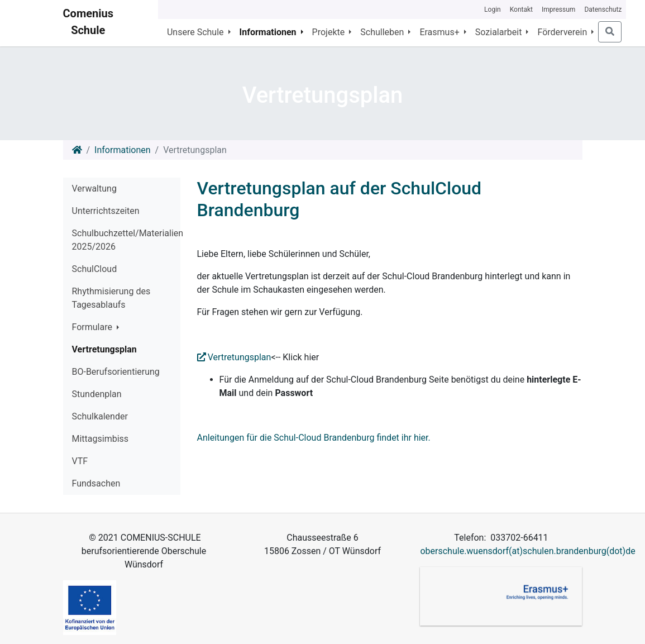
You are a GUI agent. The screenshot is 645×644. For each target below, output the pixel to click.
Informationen (122, 150)
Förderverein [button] (563, 32)
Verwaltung (94, 189)
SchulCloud (95, 269)
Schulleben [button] (383, 32)
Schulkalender (100, 416)
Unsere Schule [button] (197, 32)
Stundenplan (97, 394)
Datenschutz (603, 9)
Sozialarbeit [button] (500, 32)
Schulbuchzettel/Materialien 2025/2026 (126, 240)
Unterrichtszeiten (106, 211)
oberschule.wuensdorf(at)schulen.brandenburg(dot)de (527, 551)
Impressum (558, 9)
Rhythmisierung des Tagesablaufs (111, 298)
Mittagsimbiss (101, 439)
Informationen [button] (269, 32)
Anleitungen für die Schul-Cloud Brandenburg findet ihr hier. (314, 438)
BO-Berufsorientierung (116, 372)
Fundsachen (96, 483)
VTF (80, 461)
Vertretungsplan (104, 349)
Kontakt (521, 9)
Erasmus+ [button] (440, 32)
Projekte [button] (330, 32)
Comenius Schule (88, 22)
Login (493, 9)
